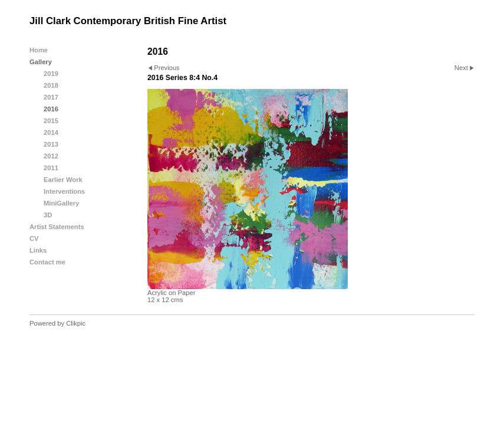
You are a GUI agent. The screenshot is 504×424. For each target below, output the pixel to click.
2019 (51, 74)
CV (34, 238)
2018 (51, 85)
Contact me (47, 262)
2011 (51, 168)
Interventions (64, 191)
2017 (51, 97)
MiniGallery (61, 203)
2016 (51, 109)
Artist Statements (57, 227)
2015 (51, 121)
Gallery (41, 62)
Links (38, 250)
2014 (51, 132)
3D (48, 215)
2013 (51, 144)
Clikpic (76, 323)
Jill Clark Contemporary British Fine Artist (128, 21)
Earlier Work (63, 180)
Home (39, 50)
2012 (51, 156)
